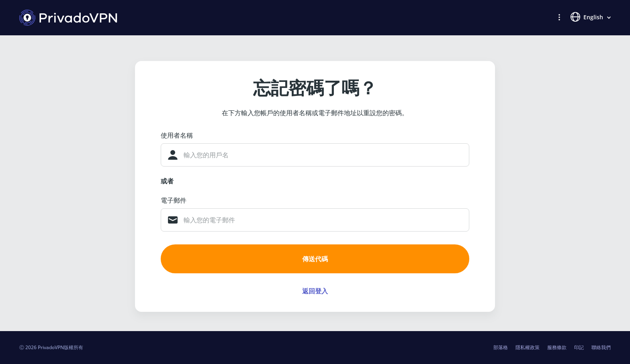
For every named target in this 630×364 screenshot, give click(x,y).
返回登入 (315, 291)
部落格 (501, 347)
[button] (559, 17)
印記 (579, 347)
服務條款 (557, 347)
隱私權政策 (528, 347)
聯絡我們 (601, 347)
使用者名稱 (177, 135)
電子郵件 (174, 200)
